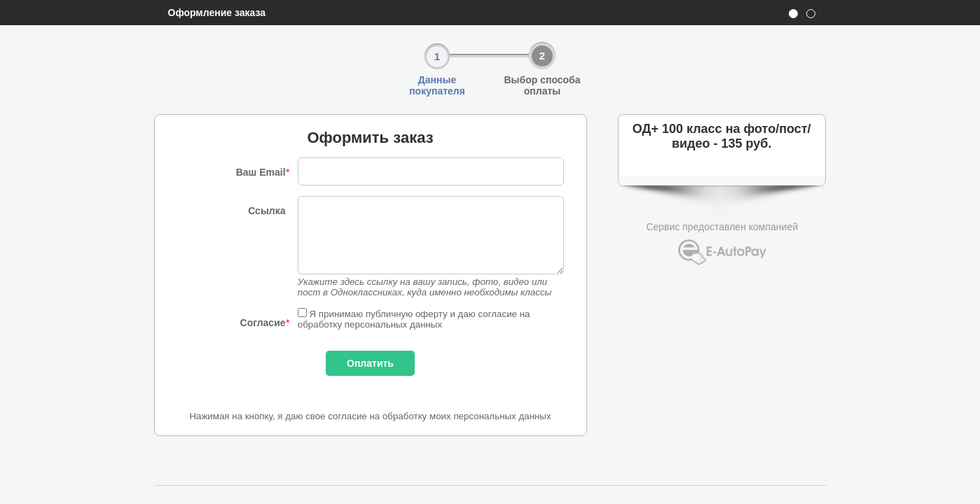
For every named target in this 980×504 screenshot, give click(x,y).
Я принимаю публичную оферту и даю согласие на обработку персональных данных (414, 319)
